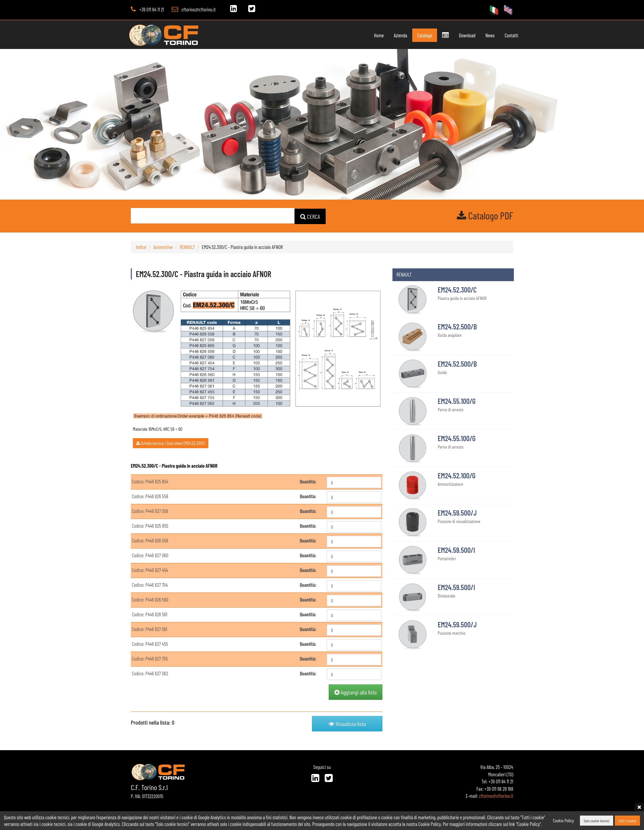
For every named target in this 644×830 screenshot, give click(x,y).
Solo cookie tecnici (597, 821)
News (490, 35)
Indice (141, 247)
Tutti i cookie (627, 821)
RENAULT (187, 247)
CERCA (310, 216)
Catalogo (425, 35)
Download (467, 35)
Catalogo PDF (485, 215)
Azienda (400, 35)
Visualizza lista (347, 724)
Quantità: (308, 481)
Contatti (512, 35)
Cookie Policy (563, 820)
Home (379, 35)
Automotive (163, 247)
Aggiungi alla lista (356, 692)
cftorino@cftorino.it (199, 9)
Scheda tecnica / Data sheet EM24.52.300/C (171, 443)
